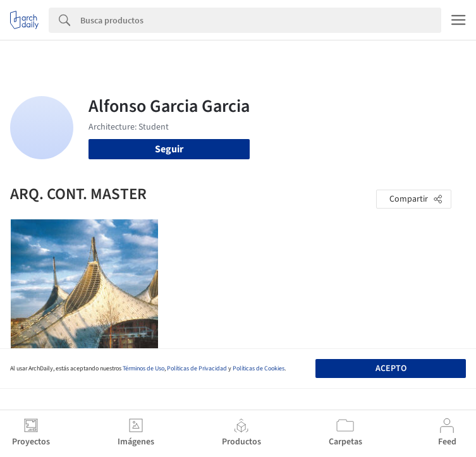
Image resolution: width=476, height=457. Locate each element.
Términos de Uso (143, 369)
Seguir (169, 149)
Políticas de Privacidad (197, 369)
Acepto (391, 369)
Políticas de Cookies (259, 369)
